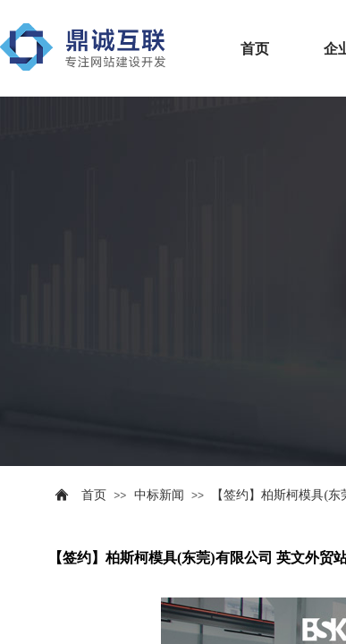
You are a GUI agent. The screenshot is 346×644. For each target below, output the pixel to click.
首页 (255, 49)
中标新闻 (159, 495)
